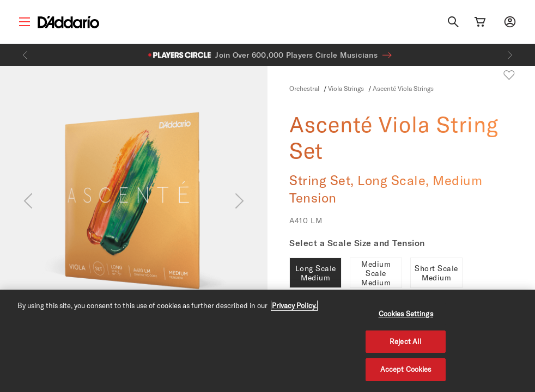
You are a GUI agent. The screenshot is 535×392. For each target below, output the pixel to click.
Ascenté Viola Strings (403, 88)
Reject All (406, 341)
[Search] (453, 22)
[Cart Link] (480, 22)
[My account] (510, 22)
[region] (267, 341)
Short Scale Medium (436, 273)
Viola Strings (346, 88)
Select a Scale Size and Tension (357, 243)
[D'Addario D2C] (68, 22)
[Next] (510, 55)
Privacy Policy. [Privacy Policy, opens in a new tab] (294, 305)
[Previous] (25, 55)
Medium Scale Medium (376, 273)
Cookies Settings (406, 314)
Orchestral (304, 88)
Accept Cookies (406, 369)
